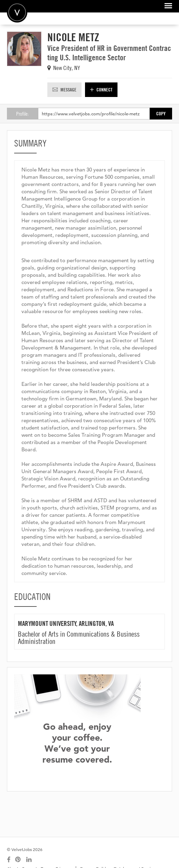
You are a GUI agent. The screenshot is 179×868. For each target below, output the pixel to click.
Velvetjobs (17, 12)
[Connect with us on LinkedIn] (29, 860)
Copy (161, 113)
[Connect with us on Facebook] (9, 860)
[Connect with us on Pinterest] (18, 860)
